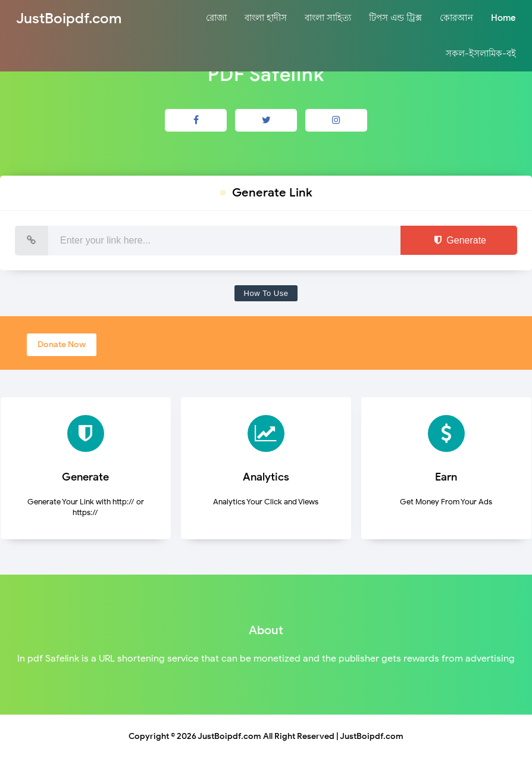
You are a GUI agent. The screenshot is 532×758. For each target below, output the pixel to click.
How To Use (266, 293)
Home (503, 18)
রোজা (216, 18)
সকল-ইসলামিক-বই (481, 54)
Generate (459, 240)
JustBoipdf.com (229, 736)
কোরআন (456, 18)
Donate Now (62, 344)
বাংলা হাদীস (266, 18)
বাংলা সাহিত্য (328, 18)
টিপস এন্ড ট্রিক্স (395, 18)
